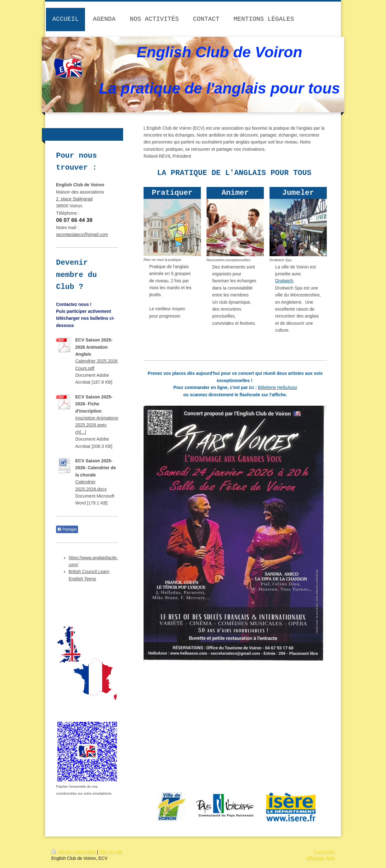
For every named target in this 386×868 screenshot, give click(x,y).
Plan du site (111, 852)
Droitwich (284, 281)
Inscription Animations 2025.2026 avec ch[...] (97, 425)
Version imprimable (74, 852)
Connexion (324, 852)
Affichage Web (320, 858)
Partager (67, 529)
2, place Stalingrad (74, 199)
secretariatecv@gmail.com (82, 234)
